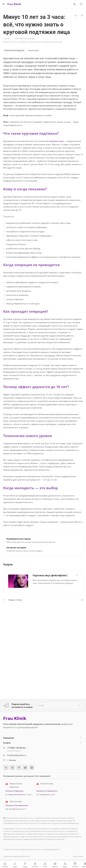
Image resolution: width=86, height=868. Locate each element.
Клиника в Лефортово (14, 791)
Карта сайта (78, 856)
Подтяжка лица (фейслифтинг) (50, 575)
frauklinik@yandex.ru (17, 755)
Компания (9, 738)
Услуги (7, 743)
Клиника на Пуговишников (17, 805)
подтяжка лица (56, 141)
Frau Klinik (15, 718)
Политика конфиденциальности (16, 856)
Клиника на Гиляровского (47, 791)
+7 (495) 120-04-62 (16, 748)
